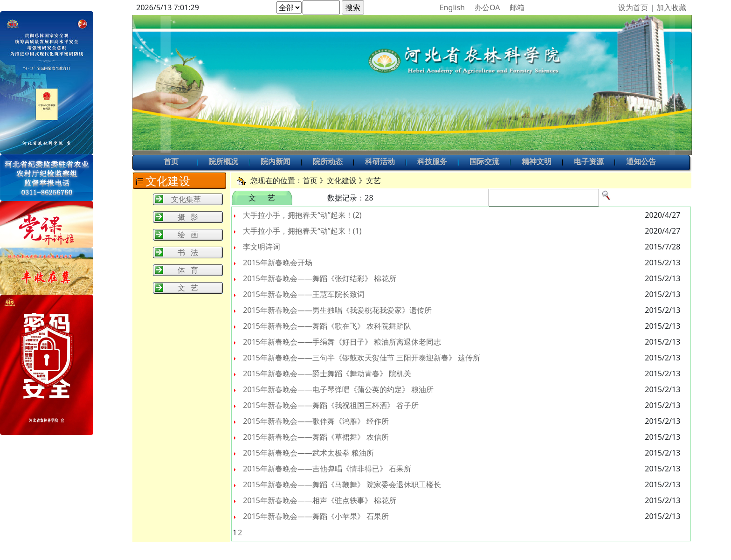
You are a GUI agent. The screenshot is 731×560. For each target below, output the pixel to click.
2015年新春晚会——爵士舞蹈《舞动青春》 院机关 (327, 373)
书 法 (188, 252)
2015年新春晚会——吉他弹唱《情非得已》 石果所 (327, 469)
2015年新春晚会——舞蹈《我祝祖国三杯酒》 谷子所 (331, 405)
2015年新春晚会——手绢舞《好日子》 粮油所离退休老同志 (342, 342)
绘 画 (188, 235)
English (452, 7)
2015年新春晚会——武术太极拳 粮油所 (308, 453)
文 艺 (188, 288)
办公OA (487, 7)
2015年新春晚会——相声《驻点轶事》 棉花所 (320, 500)
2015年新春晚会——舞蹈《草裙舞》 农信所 (316, 437)
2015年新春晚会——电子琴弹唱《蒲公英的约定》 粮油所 (338, 389)
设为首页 (633, 7)
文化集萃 (186, 199)
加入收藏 (671, 7)
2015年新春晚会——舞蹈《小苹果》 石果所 (316, 516)
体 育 (188, 270)
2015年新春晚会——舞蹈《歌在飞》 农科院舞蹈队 (327, 326)
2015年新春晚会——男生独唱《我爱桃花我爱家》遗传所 (337, 310)
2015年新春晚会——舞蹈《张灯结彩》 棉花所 (320, 278)
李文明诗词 (262, 247)
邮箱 (517, 7)
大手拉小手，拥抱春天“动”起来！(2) (302, 215)
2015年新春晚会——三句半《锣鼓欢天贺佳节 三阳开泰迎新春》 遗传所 (362, 358)
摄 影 (188, 217)
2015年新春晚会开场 (278, 263)
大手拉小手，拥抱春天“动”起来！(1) (302, 231)
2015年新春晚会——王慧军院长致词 (304, 294)
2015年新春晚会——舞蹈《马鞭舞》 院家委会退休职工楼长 (342, 484)
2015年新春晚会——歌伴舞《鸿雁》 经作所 (316, 421)
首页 (171, 162)
